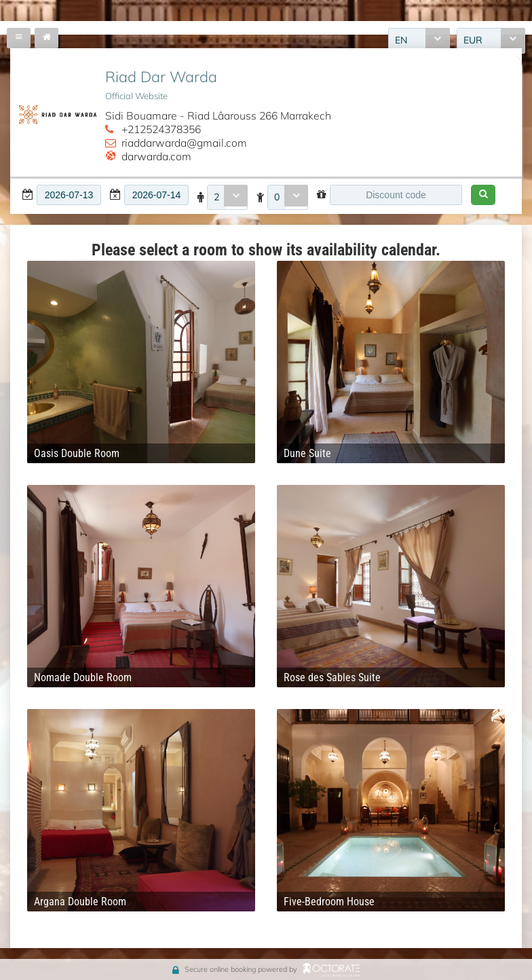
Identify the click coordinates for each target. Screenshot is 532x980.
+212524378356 (161, 129)
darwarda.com (156, 156)
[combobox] (227, 198)
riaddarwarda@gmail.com (184, 143)
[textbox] (69, 195)
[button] (483, 195)
